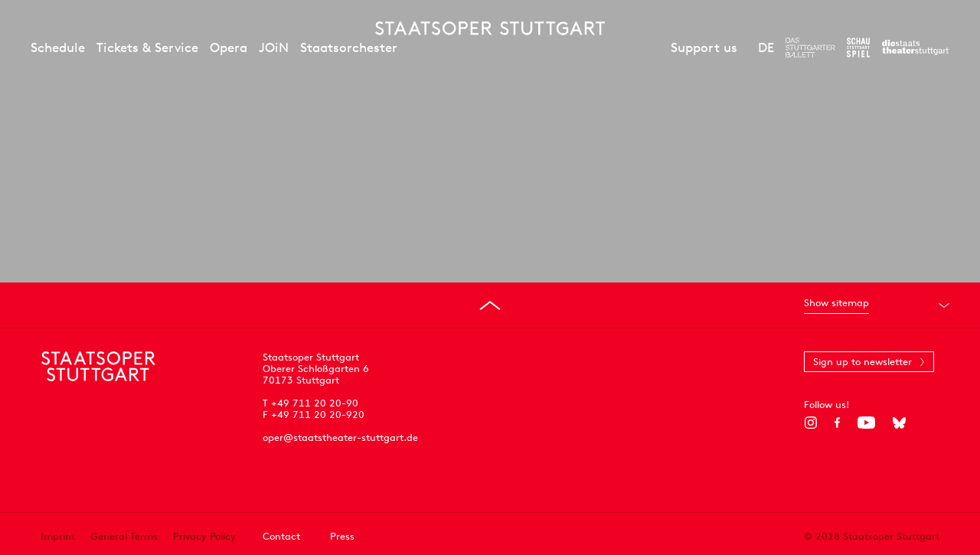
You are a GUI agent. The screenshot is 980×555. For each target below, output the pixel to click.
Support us (704, 47)
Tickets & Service (147, 47)
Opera (229, 47)
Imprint (58, 536)
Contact (281, 536)
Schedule (58, 47)
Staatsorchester (349, 47)
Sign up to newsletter (862, 362)
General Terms (124, 536)
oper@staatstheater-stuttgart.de (340, 437)
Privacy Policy (204, 536)
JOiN (274, 47)
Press (342, 536)
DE (766, 47)
